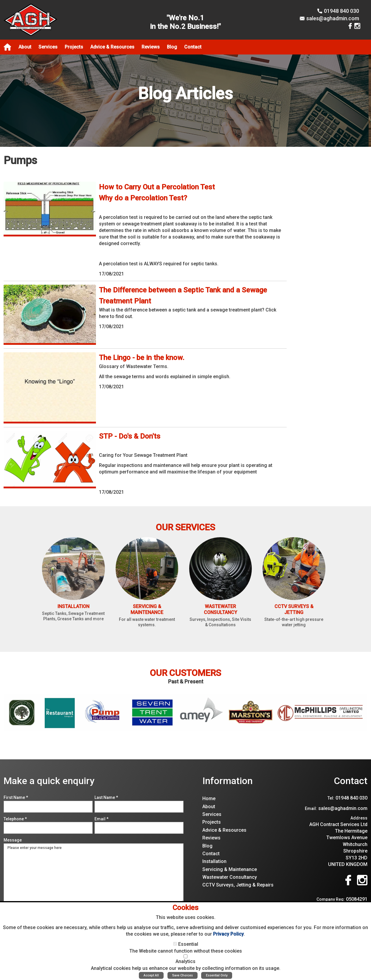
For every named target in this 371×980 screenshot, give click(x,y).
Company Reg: (331, 899)
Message (13, 840)
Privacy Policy (228, 934)
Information (228, 781)
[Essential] (175, 944)
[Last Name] (139, 807)
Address (359, 818)
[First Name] (48, 807)
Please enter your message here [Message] (94, 873)
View (104, 185)
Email (101, 819)
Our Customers (185, 673)
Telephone (15, 819)
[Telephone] (48, 828)
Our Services (185, 527)
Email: (311, 808)
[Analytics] (185, 956)
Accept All (151, 975)
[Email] (139, 828)
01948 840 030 (341, 11)
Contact (351, 781)
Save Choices (183, 975)
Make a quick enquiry (49, 781)
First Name (16, 797)
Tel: (331, 798)
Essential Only (217, 975)
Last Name (106, 797)
